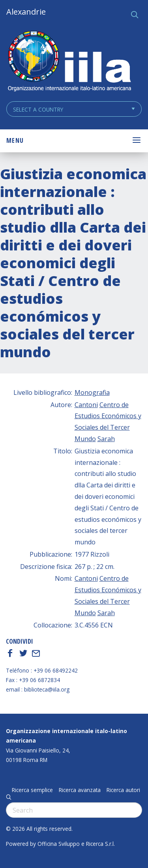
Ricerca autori (123, 790)
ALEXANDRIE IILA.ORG (69, 62)
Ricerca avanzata (80, 790)
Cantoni (86, 405)
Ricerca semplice (32, 790)
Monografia (92, 392)
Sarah (106, 439)
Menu (15, 140)
